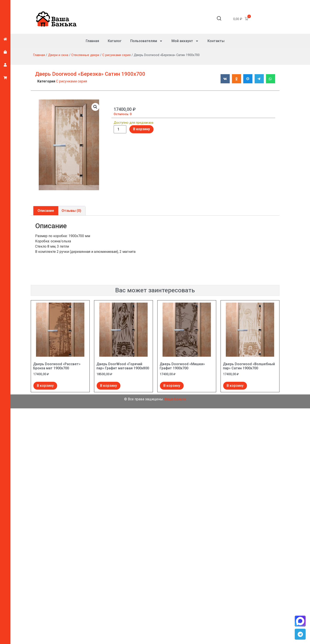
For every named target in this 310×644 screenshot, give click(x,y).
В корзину (141, 129)
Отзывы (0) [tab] (71, 211)
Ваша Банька (175, 399)
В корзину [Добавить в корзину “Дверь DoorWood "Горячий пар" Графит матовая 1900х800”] (109, 386)
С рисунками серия (116, 55)
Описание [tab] (46, 211)
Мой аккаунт (185, 41)
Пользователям (146, 41)
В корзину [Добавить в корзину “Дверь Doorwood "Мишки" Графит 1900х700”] (172, 386)
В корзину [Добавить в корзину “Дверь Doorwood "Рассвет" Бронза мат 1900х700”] (45, 386)
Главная (92, 41)
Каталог (115, 41)
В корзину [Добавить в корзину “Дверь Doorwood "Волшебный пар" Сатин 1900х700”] (235, 386)
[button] (219, 19)
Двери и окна (58, 55)
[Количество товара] (120, 129)
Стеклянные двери (85, 55)
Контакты (216, 41)
